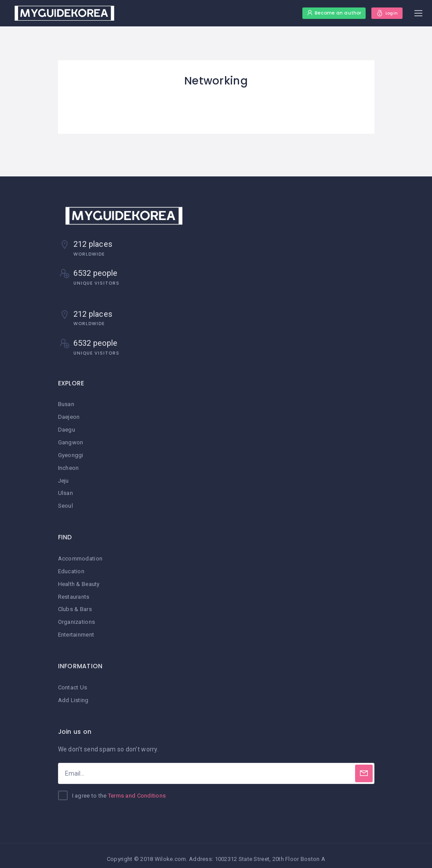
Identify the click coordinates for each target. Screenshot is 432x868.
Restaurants (74, 592)
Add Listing (73, 694)
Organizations (77, 617)
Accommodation (80, 555)
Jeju (64, 478)
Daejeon (69, 416)
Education (71, 568)
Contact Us (73, 682)
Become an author (325, 13)
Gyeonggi (71, 454)
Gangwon (71, 441)
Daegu (67, 429)
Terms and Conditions (137, 789)
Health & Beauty (79, 580)
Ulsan (65, 491)
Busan (66, 404)
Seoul (65, 503)
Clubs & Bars (75, 605)
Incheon (69, 466)
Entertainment (76, 630)
